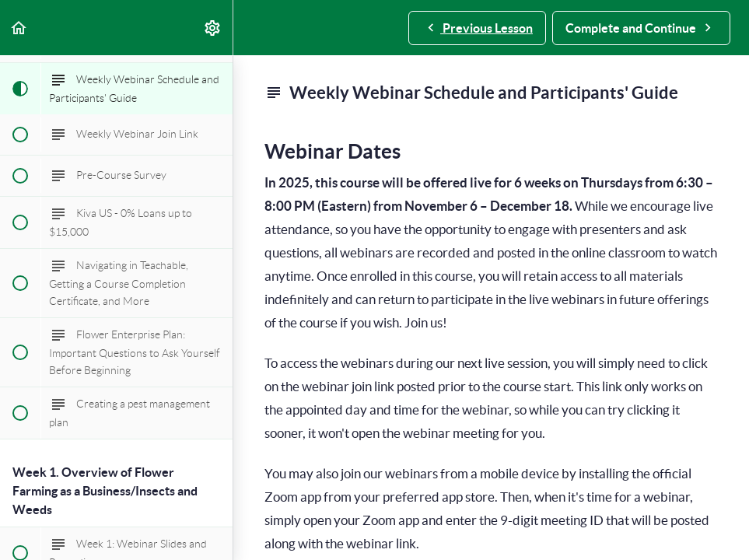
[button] (19, 28)
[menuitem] (213, 28)
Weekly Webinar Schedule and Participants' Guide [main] (471, 93)
